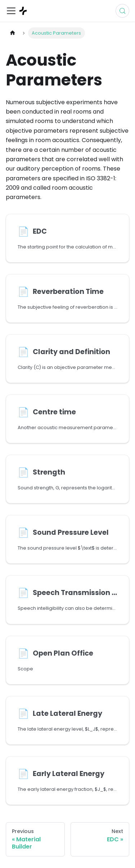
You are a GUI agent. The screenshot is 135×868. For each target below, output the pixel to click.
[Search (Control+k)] (122, 11)
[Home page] (13, 33)
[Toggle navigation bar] (11, 11)
